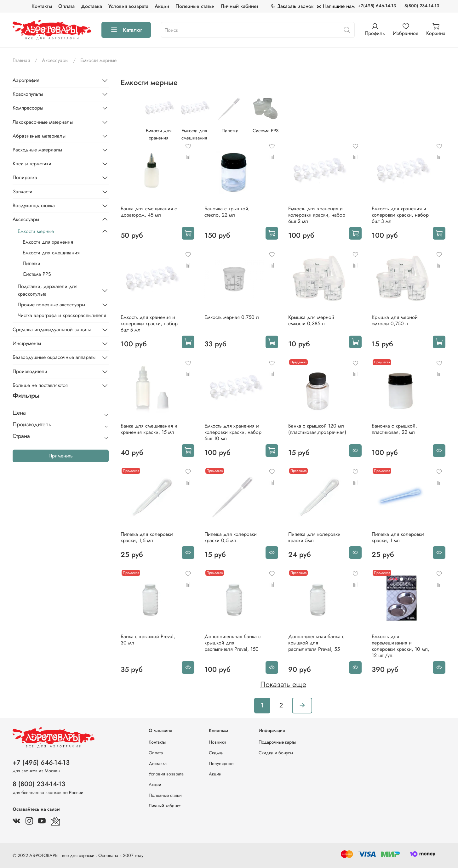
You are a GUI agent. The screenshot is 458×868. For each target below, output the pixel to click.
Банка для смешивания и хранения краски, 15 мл (149, 429)
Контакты (42, 6)
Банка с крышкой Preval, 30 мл (148, 640)
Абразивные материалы (39, 136)
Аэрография (26, 80)
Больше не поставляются (40, 385)
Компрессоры (28, 108)
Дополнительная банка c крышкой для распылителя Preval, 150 (233, 643)
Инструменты (27, 343)
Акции (162, 6)
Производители (30, 371)
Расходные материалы (37, 150)
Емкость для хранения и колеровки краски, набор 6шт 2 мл (317, 215)
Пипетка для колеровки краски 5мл (314, 537)
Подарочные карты (277, 742)
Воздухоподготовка (34, 205)
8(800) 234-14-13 (422, 6)
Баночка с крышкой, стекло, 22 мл (227, 212)
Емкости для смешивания (51, 253)
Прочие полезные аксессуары (51, 305)
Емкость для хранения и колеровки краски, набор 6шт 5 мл (149, 323)
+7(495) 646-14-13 (377, 6)
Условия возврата (128, 6)
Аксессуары (55, 60)
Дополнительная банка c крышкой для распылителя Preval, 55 (316, 643)
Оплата (66, 6)
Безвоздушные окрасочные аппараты (54, 357)
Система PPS (37, 274)
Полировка (25, 177)
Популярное (221, 763)
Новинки (218, 742)
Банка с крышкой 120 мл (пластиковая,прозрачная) (317, 429)
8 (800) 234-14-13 (39, 784)
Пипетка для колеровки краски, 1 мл (398, 537)
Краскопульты (28, 94)
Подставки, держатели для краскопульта (48, 290)
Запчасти (23, 192)
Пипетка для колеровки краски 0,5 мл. (231, 537)
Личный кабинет (240, 6)
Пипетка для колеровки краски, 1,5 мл (147, 537)
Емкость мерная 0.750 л (232, 317)
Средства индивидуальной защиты (52, 329)
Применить (61, 456)
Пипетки (31, 263)
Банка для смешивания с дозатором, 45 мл (149, 212)
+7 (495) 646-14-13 (41, 763)
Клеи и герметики (32, 164)
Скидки (216, 753)
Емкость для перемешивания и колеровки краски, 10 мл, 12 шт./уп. (401, 646)
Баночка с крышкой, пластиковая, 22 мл (394, 429)
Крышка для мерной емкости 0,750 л (395, 320)
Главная (21, 60)
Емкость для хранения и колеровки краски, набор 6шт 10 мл (233, 432)
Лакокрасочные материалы (43, 122)
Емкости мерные (36, 231)
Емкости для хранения (48, 242)
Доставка (92, 6)
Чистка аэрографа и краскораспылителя (62, 315)
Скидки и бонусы (276, 753)
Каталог (126, 30)
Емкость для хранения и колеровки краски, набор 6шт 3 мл (400, 215)
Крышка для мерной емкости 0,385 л (311, 320)
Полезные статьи (195, 6)
